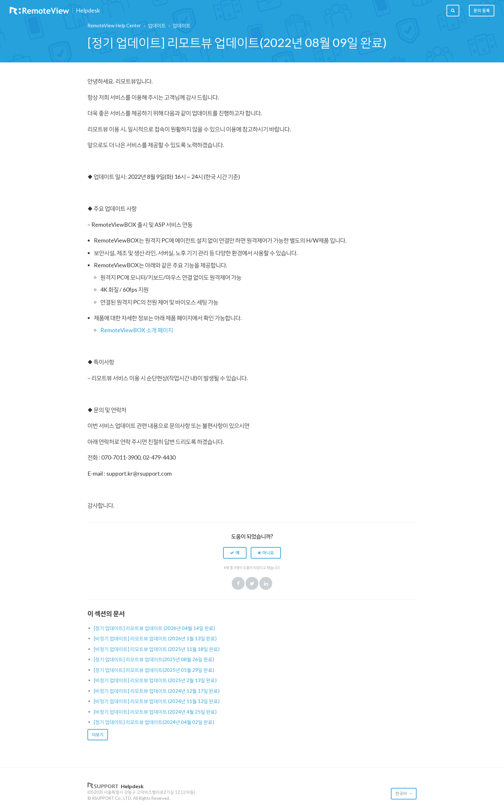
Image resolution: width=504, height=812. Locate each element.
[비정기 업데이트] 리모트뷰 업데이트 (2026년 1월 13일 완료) (155, 638)
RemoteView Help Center (114, 25)
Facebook (238, 583)
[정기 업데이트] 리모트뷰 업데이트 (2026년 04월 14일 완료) (154, 628)
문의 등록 (482, 10)
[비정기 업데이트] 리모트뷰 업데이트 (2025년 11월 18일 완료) (157, 649)
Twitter (252, 583)
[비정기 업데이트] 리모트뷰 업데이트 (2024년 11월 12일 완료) (157, 701)
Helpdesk (88, 11)
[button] (235, 553)
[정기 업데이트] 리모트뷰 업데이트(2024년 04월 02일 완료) (154, 722)
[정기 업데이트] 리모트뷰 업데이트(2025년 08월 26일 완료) (154, 659)
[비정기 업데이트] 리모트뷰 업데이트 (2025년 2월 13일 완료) (155, 680)
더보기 (98, 734)
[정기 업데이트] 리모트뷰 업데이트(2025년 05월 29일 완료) (154, 670)
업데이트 (157, 25)
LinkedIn (266, 583)
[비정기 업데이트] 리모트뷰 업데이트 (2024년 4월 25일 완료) (155, 712)
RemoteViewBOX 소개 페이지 (137, 330)
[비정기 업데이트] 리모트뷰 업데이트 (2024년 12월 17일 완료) (157, 691)
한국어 (402, 793)
